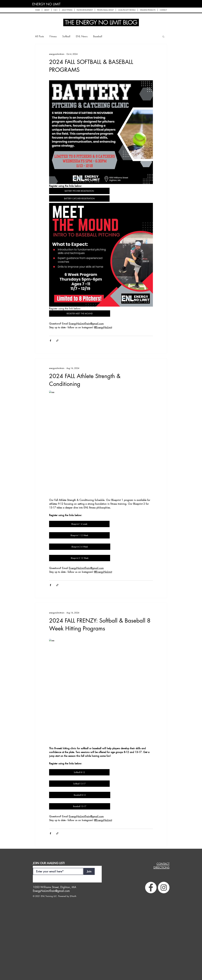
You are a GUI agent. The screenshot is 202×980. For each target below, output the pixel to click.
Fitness (53, 36)
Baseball (98, 36)
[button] (47, 10)
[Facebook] (151, 888)
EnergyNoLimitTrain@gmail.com (51, 891)
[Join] (89, 871)
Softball (66, 36)
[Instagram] (164, 888)
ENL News (82, 36)
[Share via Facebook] (50, 341)
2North (73, 896)
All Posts (39, 36)
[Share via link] (57, 341)
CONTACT (163, 864)
